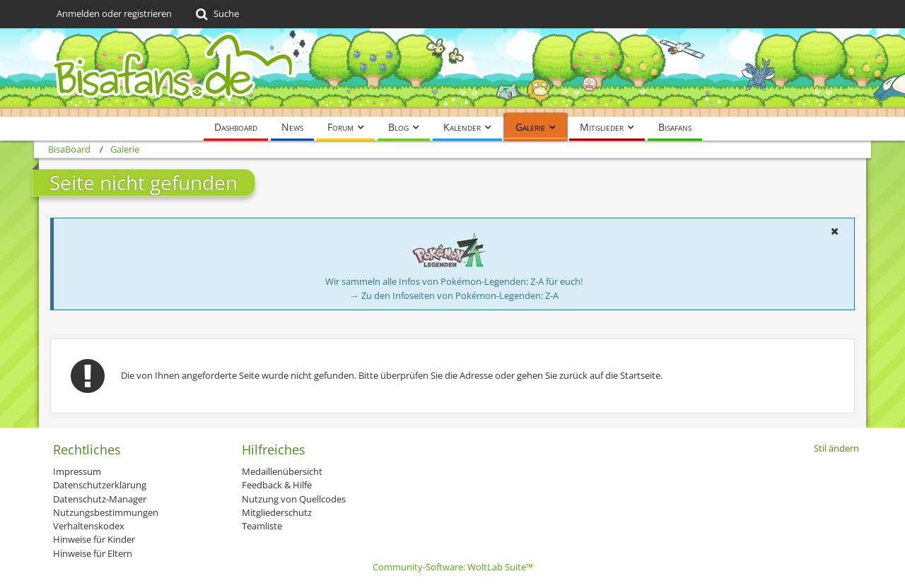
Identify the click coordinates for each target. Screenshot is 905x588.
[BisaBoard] (452, 72)
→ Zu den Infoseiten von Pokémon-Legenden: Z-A (454, 295)
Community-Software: (453, 567)
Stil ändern (836, 448)
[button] (834, 231)
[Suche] (216, 14)
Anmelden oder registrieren (114, 13)
